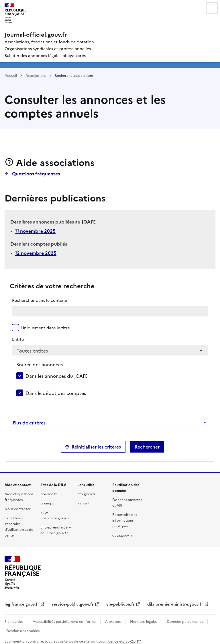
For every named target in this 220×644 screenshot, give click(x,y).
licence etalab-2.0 (121, 641)
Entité (18, 339)
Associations (36, 75)
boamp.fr (48, 503)
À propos (113, 621)
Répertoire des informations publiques (125, 520)
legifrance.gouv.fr (22, 604)
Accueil (11, 75)
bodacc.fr (49, 494)
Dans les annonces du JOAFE (57, 376)
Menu (212, 8)
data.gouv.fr (122, 535)
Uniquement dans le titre (46, 328)
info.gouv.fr (86, 494)
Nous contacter (18, 509)
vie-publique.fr (120, 604)
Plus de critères (29, 423)
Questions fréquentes (35, 173)
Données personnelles (185, 621)
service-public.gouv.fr (73, 604)
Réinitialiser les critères (96, 447)
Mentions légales (144, 621)
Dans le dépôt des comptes (56, 393)
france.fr (84, 503)
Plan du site (14, 621)
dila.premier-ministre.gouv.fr (175, 604)
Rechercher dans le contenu (40, 300)
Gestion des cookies (23, 630)
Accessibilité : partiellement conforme (64, 621)
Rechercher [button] (147, 447)
